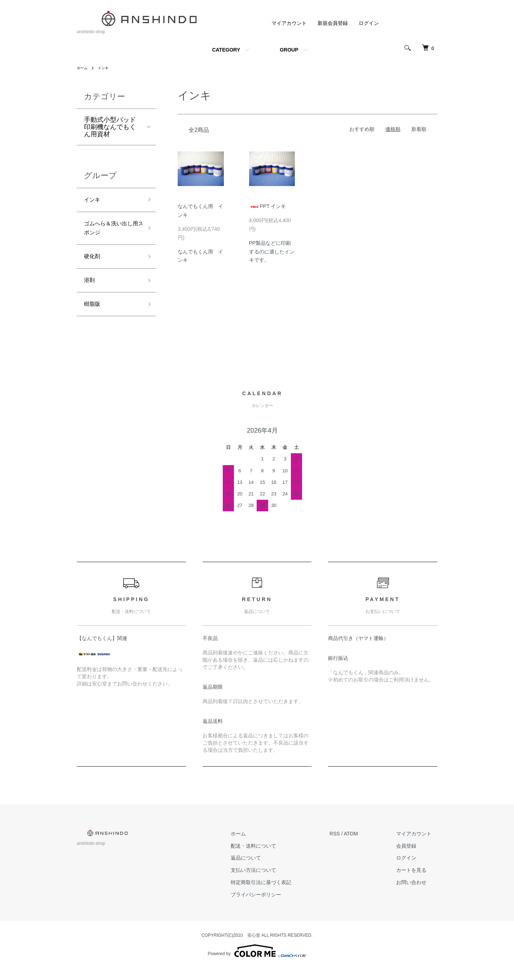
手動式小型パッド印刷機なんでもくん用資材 (110, 127)
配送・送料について (271, 857)
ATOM (362, 846)
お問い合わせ (417, 894)
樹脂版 (94, 315)
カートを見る (417, 882)
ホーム (83, 68)
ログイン (369, 23)
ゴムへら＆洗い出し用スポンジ (110, 232)
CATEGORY (226, 50)
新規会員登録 (333, 23)
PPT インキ (268, 206)
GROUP (289, 50)
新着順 (419, 129)
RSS (346, 846)
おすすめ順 (362, 129)
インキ (106, 68)
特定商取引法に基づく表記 (278, 894)
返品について (263, 870)
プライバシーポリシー (273, 906)
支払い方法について (271, 882)
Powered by (257, 963)
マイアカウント (289, 23)
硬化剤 (94, 263)
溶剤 (90, 289)
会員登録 (412, 857)
